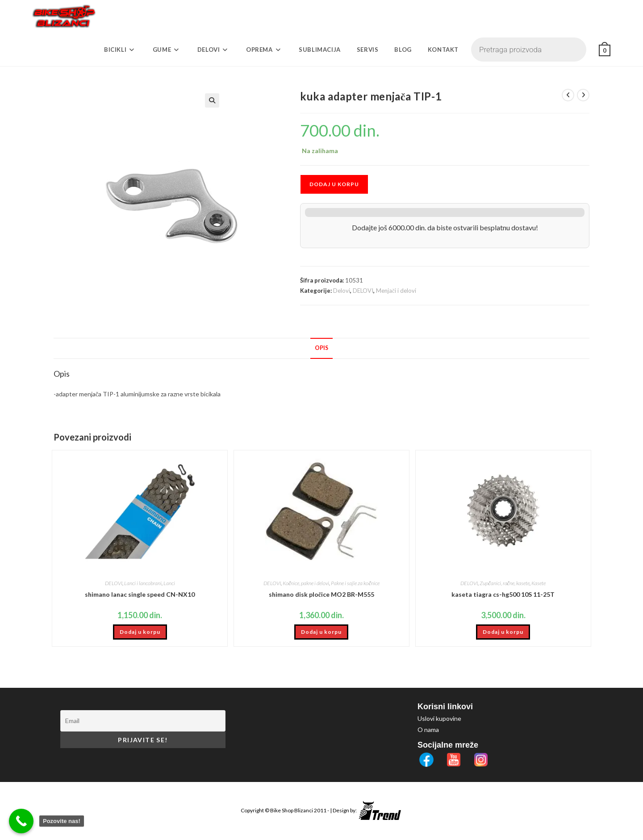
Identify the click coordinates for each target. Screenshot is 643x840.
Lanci (169, 583)
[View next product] (583, 95)
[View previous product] (568, 95)
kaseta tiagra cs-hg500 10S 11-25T (503, 594)
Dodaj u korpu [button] (140, 632)
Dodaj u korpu (334, 184)
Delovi (342, 291)
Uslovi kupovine (439, 718)
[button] (259, 100)
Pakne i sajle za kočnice (355, 583)
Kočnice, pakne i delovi (306, 583)
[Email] (143, 721)
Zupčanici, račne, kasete (505, 583)
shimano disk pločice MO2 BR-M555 (321, 594)
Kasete (539, 583)
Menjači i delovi (396, 291)
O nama (428, 730)
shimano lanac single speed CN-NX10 (140, 594)
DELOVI (363, 291)
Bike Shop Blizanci (292, 810)
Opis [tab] (321, 348)
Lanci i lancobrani (143, 583)
